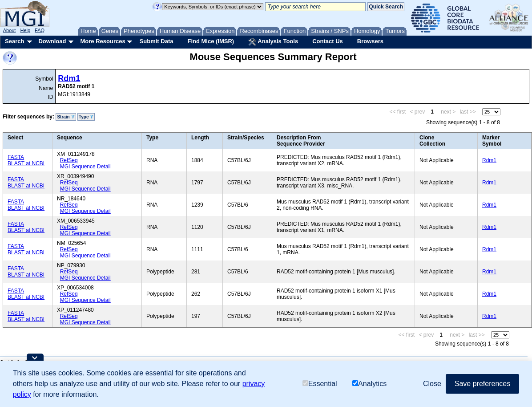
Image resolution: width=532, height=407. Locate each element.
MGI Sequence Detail (85, 167)
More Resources (103, 41)
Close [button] (432, 384)
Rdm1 (69, 78)
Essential (320, 384)
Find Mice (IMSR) (211, 41)
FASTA (16, 157)
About (10, 30)
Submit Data (157, 41)
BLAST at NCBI (26, 163)
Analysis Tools (273, 42)
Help (25, 30)
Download (52, 41)
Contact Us (328, 41)
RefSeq (69, 160)
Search (14, 41)
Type (86, 117)
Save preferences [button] (482, 384)
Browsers (370, 41)
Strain (66, 117)
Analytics (369, 384)
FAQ (40, 30)
